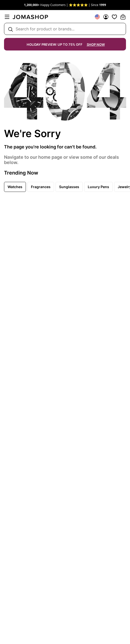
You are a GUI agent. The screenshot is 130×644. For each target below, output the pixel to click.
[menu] (7, 17)
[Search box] (65, 29)
